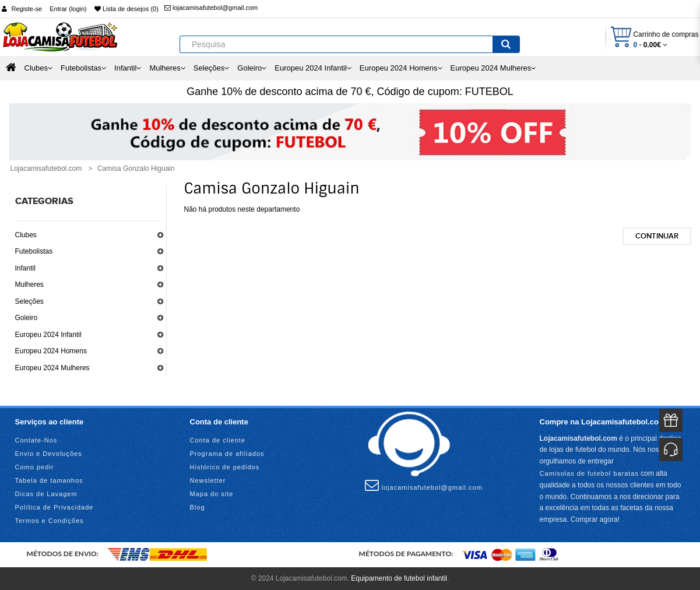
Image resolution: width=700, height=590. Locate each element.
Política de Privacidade (54, 507)
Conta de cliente (218, 440)
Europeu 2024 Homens (51, 351)
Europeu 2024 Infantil (48, 335)
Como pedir (35, 467)
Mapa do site (212, 494)
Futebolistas (34, 251)
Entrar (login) (68, 9)
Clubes (26, 235)
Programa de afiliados (227, 454)
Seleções (29, 301)
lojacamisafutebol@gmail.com (211, 8)
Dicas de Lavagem (46, 494)
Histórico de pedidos (225, 467)
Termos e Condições (50, 521)
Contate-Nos (36, 440)
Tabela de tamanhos (49, 480)
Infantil (25, 268)
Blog (198, 507)
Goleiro (27, 318)
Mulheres (29, 285)
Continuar (657, 236)
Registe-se (27, 9)
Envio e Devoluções (49, 454)
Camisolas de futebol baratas (589, 473)
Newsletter (208, 480)
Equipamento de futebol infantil (399, 578)
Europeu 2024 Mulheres (52, 368)
